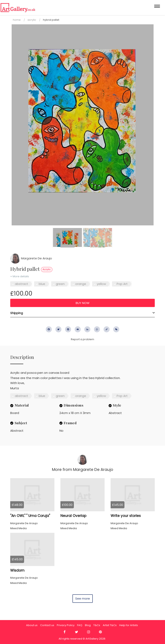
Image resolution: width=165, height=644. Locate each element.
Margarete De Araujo (31, 258)
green (60, 284)
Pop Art (122, 284)
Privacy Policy (66, 625)
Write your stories (126, 516)
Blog (88, 625)
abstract (21, 284)
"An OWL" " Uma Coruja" (30, 516)
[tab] (82, 313)
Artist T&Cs (110, 625)
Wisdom (17, 570)
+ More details (20, 276)
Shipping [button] (17, 313)
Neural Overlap (73, 516)
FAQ (80, 625)
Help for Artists (129, 625)
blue (42, 284)
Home (17, 20)
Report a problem (82, 339)
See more (83, 598)
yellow (101, 284)
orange (81, 284)
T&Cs (97, 625)
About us (32, 625)
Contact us (47, 625)
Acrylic (32, 20)
